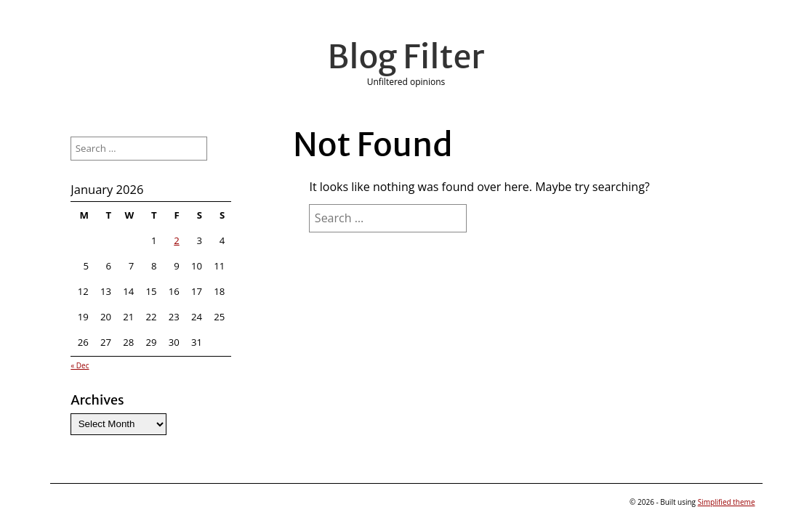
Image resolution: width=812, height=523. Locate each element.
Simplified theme (727, 502)
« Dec (80, 365)
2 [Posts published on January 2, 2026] (177, 240)
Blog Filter (406, 57)
